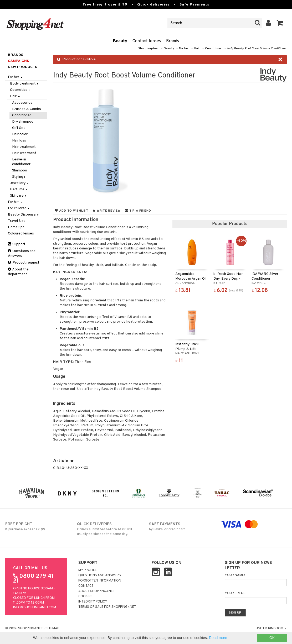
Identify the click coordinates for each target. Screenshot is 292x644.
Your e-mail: (235, 593)
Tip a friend (138, 211)
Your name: (235, 575)
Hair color (20, 134)
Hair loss (19, 141)
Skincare (19, 196)
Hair (197, 49)
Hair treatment (24, 147)
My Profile (88, 570)
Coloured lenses (21, 234)
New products (22, 67)
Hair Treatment (24, 153)
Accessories (22, 103)
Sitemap (52, 629)
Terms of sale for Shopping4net (107, 607)
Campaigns (18, 61)
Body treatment (25, 84)
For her (184, 49)
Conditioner (214, 49)
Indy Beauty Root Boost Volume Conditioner (257, 49)
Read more (218, 638)
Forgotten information (100, 581)
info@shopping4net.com (35, 608)
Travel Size (17, 221)
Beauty (120, 41)
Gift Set (19, 128)
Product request (24, 263)
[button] (280, 23)
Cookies (85, 596)
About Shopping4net (97, 591)
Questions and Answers (22, 253)
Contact (86, 586)
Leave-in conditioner (21, 162)
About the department (18, 272)
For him (15, 202)
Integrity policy (93, 602)
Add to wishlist (71, 211)
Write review (106, 211)
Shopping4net (148, 49)
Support (17, 244)
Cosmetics (20, 90)
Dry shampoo (23, 122)
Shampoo (20, 171)
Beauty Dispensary (23, 215)
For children (19, 208)
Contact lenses (147, 41)
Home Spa (16, 227)
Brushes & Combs (27, 109)
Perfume (19, 189)
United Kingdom (271, 629)
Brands (173, 41)
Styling (19, 177)
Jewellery (19, 183)
